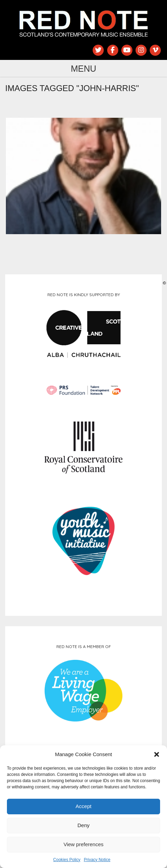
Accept (84, 806)
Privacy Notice (97, 860)
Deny (83, 825)
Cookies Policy (67, 860)
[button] (157, 754)
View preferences (84, 844)
